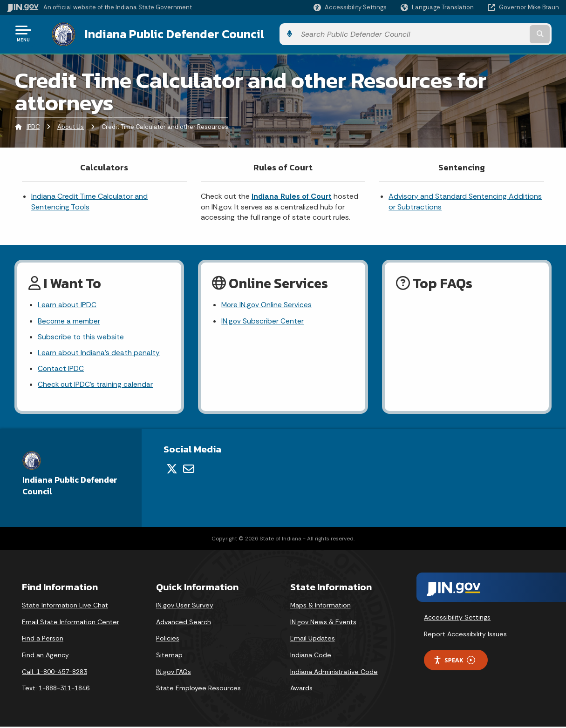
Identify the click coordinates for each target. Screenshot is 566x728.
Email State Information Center (71, 623)
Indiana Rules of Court (292, 195)
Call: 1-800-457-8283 (55, 673)
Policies (168, 640)
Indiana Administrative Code (334, 673)
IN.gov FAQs (174, 673)
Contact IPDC (61, 369)
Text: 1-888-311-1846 (56, 689)
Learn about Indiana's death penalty (99, 353)
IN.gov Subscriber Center (263, 320)
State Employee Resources (198, 689)
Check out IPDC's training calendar (96, 386)
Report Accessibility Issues (465, 635)
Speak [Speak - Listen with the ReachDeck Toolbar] (454, 662)
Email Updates (313, 640)
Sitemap (169, 656)
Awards (301, 689)
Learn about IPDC (67, 304)
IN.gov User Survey (185, 607)
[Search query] (497, 33)
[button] (350, 7)
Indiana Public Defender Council (165, 33)
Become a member (69, 320)
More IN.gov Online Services (267, 304)
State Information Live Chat (65, 607)
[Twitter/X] (172, 470)
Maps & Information (321, 607)
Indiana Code (311, 656)
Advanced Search (184, 623)
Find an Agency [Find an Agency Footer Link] (45, 656)
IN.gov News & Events (323, 623)
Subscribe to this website (81, 336)
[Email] (189, 470)
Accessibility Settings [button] (457, 619)
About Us (71, 125)
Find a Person (43, 640)
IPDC (33, 125)
